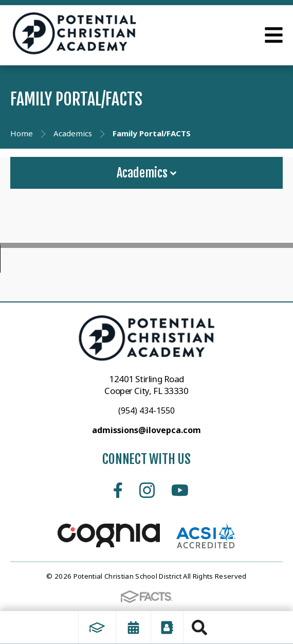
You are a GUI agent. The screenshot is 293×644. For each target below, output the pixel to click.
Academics (146, 173)
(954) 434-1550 (146, 410)
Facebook (118, 490)
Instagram (147, 490)
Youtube (180, 490)
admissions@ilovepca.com (146, 430)
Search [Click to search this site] (199, 628)
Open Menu (274, 35)
